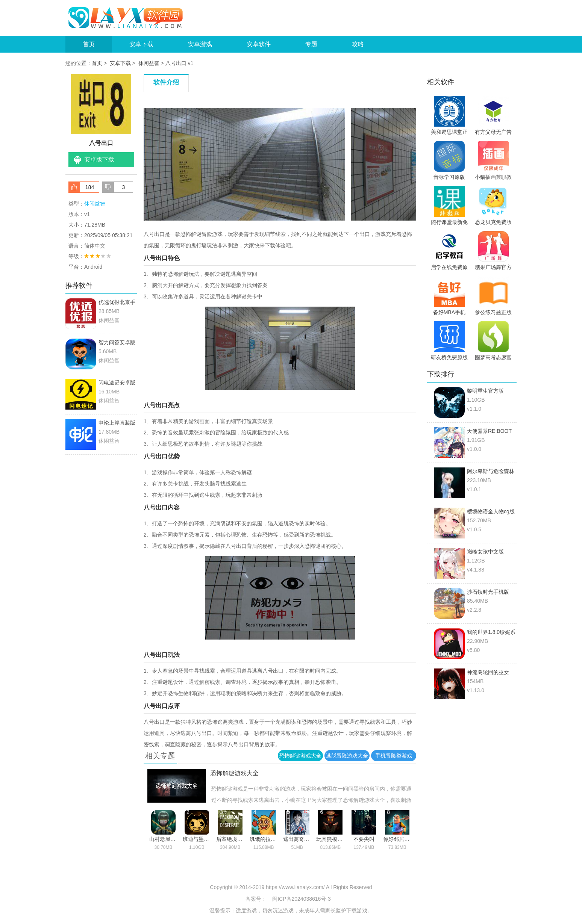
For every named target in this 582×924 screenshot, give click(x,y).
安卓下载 (141, 44)
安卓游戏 (200, 44)
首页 (89, 44)
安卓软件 (259, 44)
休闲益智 (149, 63)
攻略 (358, 44)
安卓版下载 (99, 160)
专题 (311, 44)
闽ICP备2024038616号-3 (302, 899)
